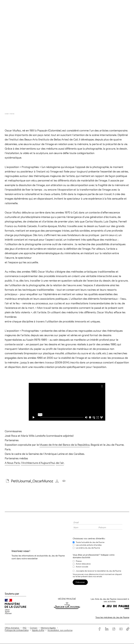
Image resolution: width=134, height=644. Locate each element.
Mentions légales (48, 628)
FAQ (25, 628)
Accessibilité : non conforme (60, 630)
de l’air (60, 463)
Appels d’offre (38, 630)
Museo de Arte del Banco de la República (65, 445)
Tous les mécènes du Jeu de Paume (112, 617)
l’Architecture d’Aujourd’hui (38, 463)
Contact (34, 628)
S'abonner (80, 582)
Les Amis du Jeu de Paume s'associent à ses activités (110, 600)
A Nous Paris (12, 463)
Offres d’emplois (12, 628)
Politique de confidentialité (17, 630)
